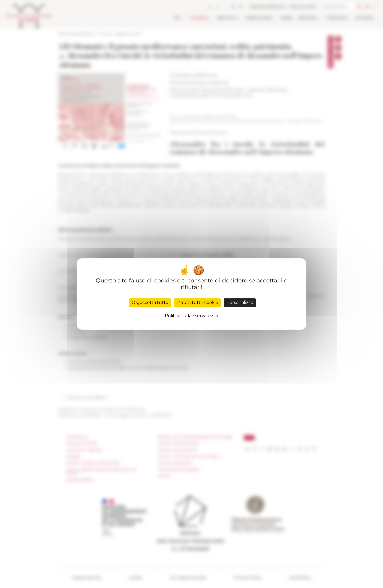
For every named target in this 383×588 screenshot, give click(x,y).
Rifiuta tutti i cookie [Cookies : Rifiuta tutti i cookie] (197, 303)
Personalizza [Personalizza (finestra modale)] (240, 303)
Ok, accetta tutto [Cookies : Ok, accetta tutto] (150, 303)
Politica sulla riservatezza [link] (191, 316)
